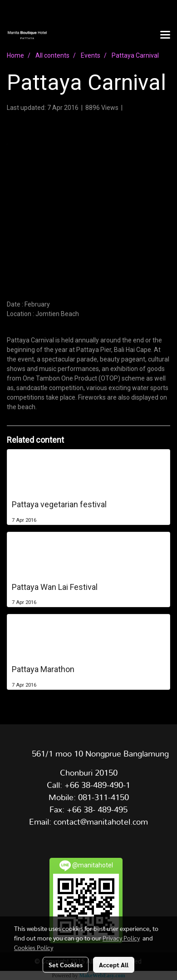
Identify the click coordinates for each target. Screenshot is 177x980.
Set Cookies (66, 965)
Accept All (114, 965)
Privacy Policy (121, 938)
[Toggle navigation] (165, 35)
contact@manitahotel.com (101, 822)
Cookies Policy (34, 947)
